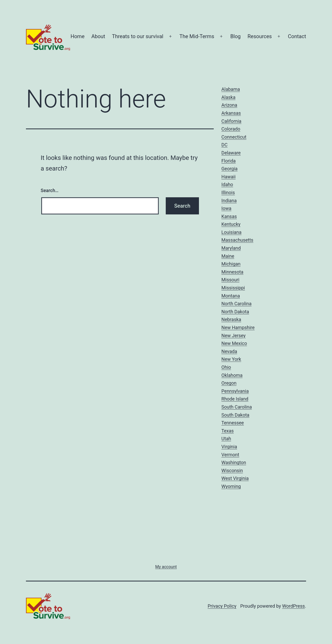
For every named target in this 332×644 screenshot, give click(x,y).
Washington (234, 462)
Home (78, 36)
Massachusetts (237, 240)
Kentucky (231, 224)
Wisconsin (232, 470)
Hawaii (229, 177)
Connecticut (234, 137)
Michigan (231, 264)
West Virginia (235, 478)
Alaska (229, 97)
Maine (228, 256)
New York (231, 359)
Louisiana (231, 232)
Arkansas (231, 113)
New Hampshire (238, 327)
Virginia (229, 447)
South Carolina (237, 407)
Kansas (229, 216)
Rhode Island (235, 399)
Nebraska (231, 319)
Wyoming (231, 486)
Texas (228, 431)
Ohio (226, 367)
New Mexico (234, 343)
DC (225, 145)
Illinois (228, 192)
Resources (260, 36)
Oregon (229, 383)
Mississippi (233, 288)
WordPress (293, 606)
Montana (231, 296)
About (98, 36)
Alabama (231, 89)
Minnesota (233, 272)
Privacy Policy (222, 606)
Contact (297, 36)
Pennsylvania (235, 391)
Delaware (231, 153)
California (231, 121)
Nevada (229, 351)
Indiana (229, 201)
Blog (236, 36)
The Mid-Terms (197, 36)
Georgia (230, 169)
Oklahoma (232, 375)
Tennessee (233, 423)
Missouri (230, 280)
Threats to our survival (138, 36)
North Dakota (235, 312)
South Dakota (236, 415)
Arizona (229, 105)
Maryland (231, 248)
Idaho (227, 184)
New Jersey (234, 335)
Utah (226, 439)
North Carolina (237, 304)
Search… (50, 190)
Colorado (231, 129)
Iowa (226, 208)
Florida (229, 161)
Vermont (230, 455)
